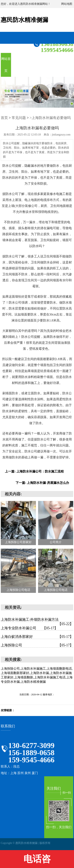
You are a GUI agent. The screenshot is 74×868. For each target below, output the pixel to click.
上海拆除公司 (37, 645)
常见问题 (19, 118)
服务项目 (16, 65)
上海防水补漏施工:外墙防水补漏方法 (37, 620)
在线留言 (57, 65)
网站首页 (6, 65)
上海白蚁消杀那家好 (37, 637)
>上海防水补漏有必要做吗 (50, 118)
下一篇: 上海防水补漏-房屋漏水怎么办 (42, 483)
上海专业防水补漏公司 (29, 628)
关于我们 (26, 65)
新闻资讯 (37, 65)
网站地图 (67, 4)
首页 (4, 118)
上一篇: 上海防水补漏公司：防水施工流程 (34, 471)
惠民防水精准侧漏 (24, 20)
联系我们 (68, 65)
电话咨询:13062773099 (37, 861)
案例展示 (47, 65)
